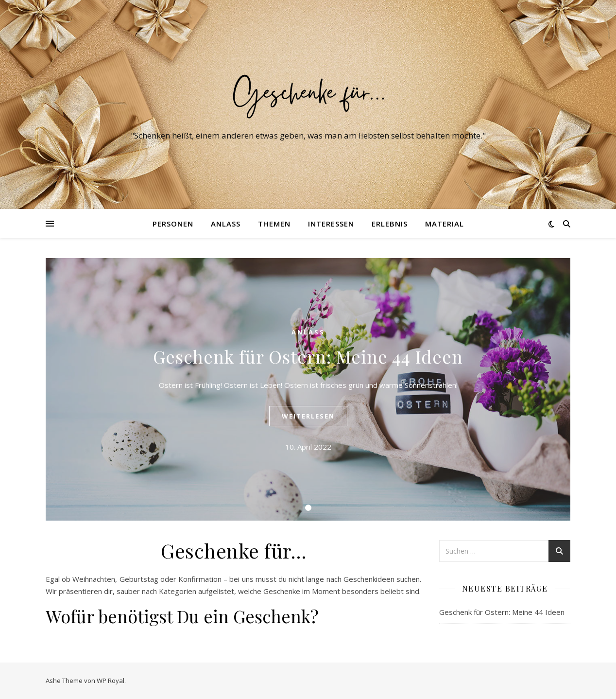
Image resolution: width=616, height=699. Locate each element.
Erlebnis (390, 224)
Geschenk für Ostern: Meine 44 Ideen (308, 356)
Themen (274, 224)
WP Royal (111, 681)
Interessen (331, 224)
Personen (173, 224)
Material (445, 224)
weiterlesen (308, 416)
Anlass (226, 224)
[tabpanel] (308, 389)
